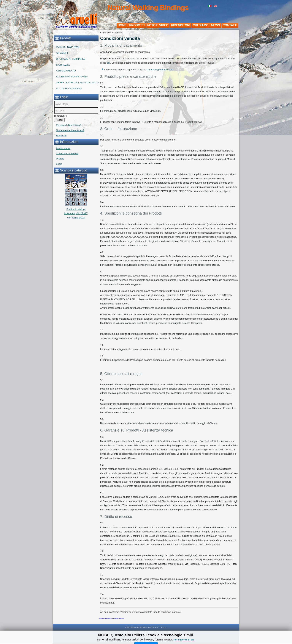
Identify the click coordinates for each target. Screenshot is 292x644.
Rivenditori (181, 25)
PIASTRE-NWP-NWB (68, 47)
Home (122, 25)
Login (59, 164)
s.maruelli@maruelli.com (160, 69)
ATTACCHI (62, 53)
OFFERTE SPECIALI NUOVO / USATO (77, 83)
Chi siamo (201, 25)
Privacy (60, 159)
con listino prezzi (76, 218)
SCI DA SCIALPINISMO (69, 89)
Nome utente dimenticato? (70, 130)
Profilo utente (63, 148)
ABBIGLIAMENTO (66, 71)
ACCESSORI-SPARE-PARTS (72, 77)
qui (108, 63)
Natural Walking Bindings (148, 8)
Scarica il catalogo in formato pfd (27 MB (76, 209)
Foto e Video (158, 25)
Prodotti (137, 25)
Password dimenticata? (69, 125)
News (216, 25)
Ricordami (60, 116)
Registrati (61, 136)
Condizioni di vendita (67, 153)
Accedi (59, 120)
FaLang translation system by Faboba (112, 619)
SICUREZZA (63, 65)
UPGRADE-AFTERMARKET (71, 59)
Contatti (230, 25)
